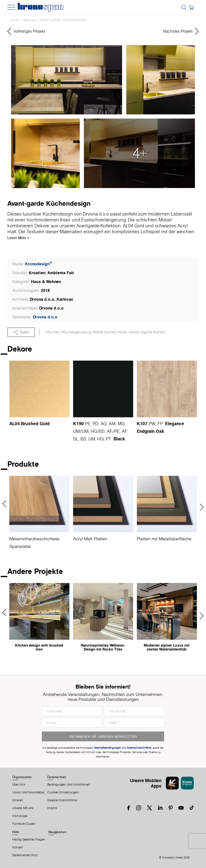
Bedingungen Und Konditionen (69, 785)
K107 (142, 423)
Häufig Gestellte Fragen (29, 840)
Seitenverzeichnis (25, 855)
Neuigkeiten (57, 832)
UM (76, 431)
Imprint (52, 808)
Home (15, 20)
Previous (6, 504)
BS (102, 431)
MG (121, 424)
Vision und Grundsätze (28, 793)
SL (76, 439)
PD (95, 424)
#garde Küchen (153, 332)
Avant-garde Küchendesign (63, 20)
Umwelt (17, 800)
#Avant (134, 332)
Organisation (22, 777)
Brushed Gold (35, 423)
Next (200, 507)
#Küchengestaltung (76, 332)
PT (108, 439)
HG (94, 431)
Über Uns (19, 785)
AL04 (15, 423)
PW (152, 424)
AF (110, 431)
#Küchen (52, 332)
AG (104, 424)
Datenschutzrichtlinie (62, 800)
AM (112, 424)
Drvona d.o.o (45, 317)
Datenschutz (57, 777)
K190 (78, 423)
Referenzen (30, 20)
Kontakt (18, 848)
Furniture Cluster (24, 824)
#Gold (122, 332)
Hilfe (16, 832)
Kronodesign (39, 264)
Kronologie (20, 816)
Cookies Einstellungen (63, 793)
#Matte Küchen (104, 332)
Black (119, 439)
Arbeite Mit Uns (23, 808)
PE (88, 424)
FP (160, 424)
